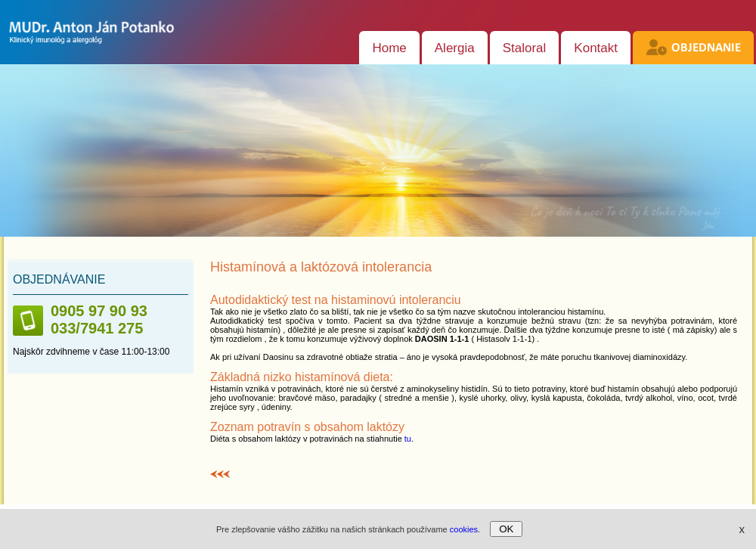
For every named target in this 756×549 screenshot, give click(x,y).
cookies (464, 529)
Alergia (455, 48)
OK (506, 529)
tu (408, 439)
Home (389, 48)
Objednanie (706, 48)
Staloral (525, 48)
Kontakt (596, 48)
